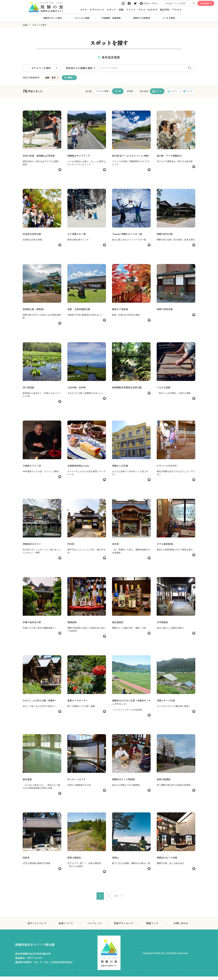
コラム (84, 10)
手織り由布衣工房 (32, 626)
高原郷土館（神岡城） (35, 313)
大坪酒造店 (163, 626)
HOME (26, 25)
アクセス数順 (102, 91)
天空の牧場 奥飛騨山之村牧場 (41, 155)
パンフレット (95, 927)
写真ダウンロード (123, 927)
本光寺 (116, 547)
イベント (131, 10)
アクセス (177, 10)
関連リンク (152, 927)
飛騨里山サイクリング (79, 155)
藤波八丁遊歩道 (121, 313)
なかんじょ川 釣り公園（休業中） (41, 704)
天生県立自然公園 (34, 237)
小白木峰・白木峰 (77, 391)
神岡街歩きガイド (32, 547)
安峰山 (116, 861)
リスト (172, 91)
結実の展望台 (75, 861)
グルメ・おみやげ (148, 10)
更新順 (130, 91)
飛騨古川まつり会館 (168, 861)
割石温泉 (28, 783)
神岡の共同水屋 (165, 313)
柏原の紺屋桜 (164, 783)
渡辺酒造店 (118, 626)
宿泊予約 (165, 10)
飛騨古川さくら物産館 (124, 783)
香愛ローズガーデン (78, 704)
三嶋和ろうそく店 (32, 469)
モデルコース (97, 10)
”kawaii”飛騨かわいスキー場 (128, 237)
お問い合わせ (181, 927)
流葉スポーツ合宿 (166, 704)
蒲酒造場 (72, 626)
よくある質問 (168, 18)
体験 (121, 10)
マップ (188, 91)
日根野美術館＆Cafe (79, 469)
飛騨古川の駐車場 (141, 18)
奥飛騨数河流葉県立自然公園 (128, 391)
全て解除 (68, 77)
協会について (66, 927)
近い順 (118, 91)
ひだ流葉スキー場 (77, 237)
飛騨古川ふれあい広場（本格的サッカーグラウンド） (130, 706)
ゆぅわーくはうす (77, 783)
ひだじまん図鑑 (82, 18)
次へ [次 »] (118, 899)
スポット (111, 10)
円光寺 (71, 547)
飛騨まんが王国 (121, 469)
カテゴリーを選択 (41, 68)
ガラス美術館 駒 (165, 547)
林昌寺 (26, 861)
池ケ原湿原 (29, 391)
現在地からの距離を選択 (79, 68)
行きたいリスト (149, 3)
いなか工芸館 (164, 391)
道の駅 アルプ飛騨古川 (170, 155)
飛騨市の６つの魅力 (53, 18)
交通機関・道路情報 (111, 18)
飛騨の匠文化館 (165, 237)
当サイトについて (37, 927)
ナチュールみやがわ (168, 469)
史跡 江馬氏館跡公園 (79, 313)
